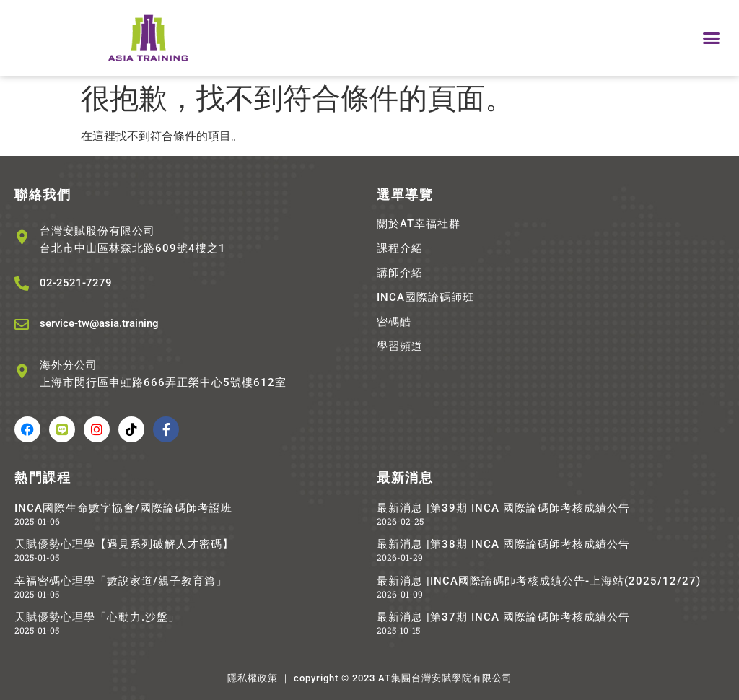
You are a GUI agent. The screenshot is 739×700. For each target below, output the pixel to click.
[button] (711, 38)
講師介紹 (400, 273)
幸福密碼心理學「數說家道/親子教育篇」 (121, 581)
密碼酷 (394, 322)
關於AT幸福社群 (419, 224)
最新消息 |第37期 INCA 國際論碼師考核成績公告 (503, 617)
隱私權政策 (253, 678)
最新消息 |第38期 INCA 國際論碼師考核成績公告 (503, 544)
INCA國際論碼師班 (425, 297)
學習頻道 (400, 346)
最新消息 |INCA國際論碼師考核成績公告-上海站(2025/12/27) (539, 581)
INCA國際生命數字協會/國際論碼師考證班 (123, 508)
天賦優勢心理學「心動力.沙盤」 (97, 617)
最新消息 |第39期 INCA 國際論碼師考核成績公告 (503, 508)
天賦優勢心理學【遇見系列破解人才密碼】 (124, 544)
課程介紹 (400, 248)
